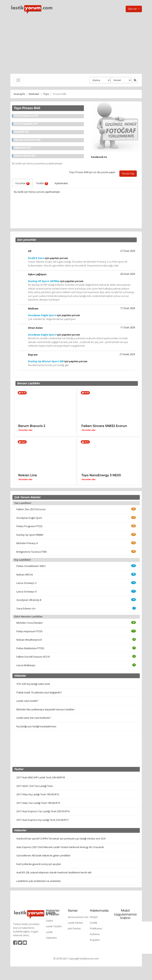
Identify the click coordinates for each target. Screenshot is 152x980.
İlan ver (133, 9)
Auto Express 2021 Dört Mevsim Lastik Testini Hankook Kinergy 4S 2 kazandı (60, 847)
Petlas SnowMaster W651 (31, 566)
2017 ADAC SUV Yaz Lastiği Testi (35, 786)
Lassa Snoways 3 (26, 583)
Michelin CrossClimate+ (30, 623)
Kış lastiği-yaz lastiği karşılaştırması (36, 726)
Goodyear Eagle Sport (29, 518)
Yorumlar (23, 183)
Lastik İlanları (76, 923)
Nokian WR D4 (25, 575)
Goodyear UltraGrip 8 (29, 600)
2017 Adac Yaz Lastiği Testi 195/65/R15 (38, 803)
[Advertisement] (76, 44)
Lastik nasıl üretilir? (27, 701)
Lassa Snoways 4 (26, 592)
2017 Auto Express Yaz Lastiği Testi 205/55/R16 (43, 811)
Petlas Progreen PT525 (29, 526)
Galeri (49, 921)
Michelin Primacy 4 (27, 543)
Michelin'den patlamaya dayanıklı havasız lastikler (45, 709)
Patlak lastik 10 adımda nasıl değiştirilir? (39, 692)
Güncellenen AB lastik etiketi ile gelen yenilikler (43, 855)
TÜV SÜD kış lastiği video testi (33, 684)
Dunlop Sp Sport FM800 (30, 535)
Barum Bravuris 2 (32, 426)
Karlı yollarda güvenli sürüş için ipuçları (39, 864)
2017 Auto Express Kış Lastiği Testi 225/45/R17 (43, 820)
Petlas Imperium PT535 (29, 631)
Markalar (34, 94)
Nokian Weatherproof (29, 640)
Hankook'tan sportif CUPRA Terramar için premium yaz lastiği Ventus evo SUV (61, 839)
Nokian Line (28, 475)
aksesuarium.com (78, 917)
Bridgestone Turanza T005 (32, 552)
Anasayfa (19, 94)
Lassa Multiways (26, 665)
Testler (42, 183)
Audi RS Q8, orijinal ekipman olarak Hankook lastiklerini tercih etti (54, 872)
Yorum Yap (128, 173)
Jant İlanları (74, 928)
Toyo (46, 94)
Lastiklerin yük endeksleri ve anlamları (39, 881)
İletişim (94, 917)
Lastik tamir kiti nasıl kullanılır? (34, 718)
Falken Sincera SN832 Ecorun (104, 426)
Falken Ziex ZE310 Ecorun (31, 509)
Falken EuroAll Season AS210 (33, 657)
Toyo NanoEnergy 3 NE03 (101, 475)
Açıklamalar (61, 183)
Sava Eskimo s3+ (26, 608)
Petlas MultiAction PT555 (30, 648)
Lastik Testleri (54, 926)
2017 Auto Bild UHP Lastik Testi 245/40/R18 (41, 777)
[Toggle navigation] (18, 80)
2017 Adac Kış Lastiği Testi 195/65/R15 (38, 794)
